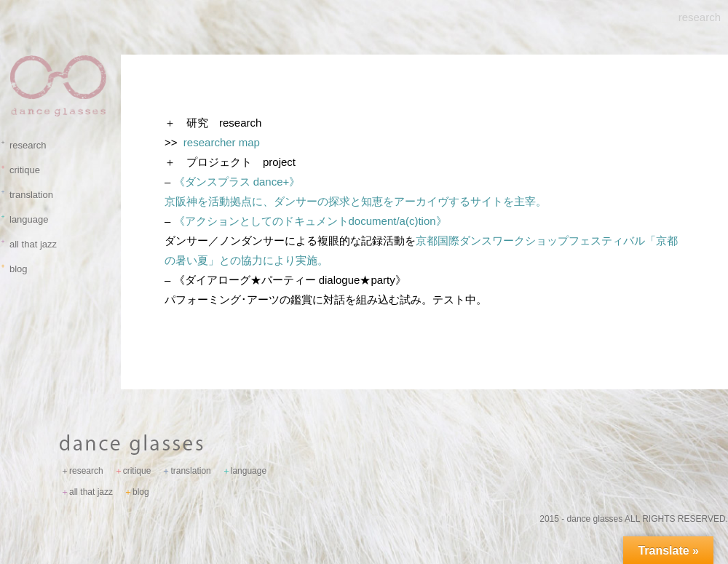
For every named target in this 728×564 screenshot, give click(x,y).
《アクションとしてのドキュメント (305, 221)
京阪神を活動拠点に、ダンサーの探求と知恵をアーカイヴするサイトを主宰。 (356, 201)
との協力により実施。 (274, 260)
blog (16, 269)
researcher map (222, 142)
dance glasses (595, 519)
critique (22, 170)
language (26, 219)
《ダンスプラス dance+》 (237, 182)
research (25, 145)
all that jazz (30, 244)
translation (28, 195)
